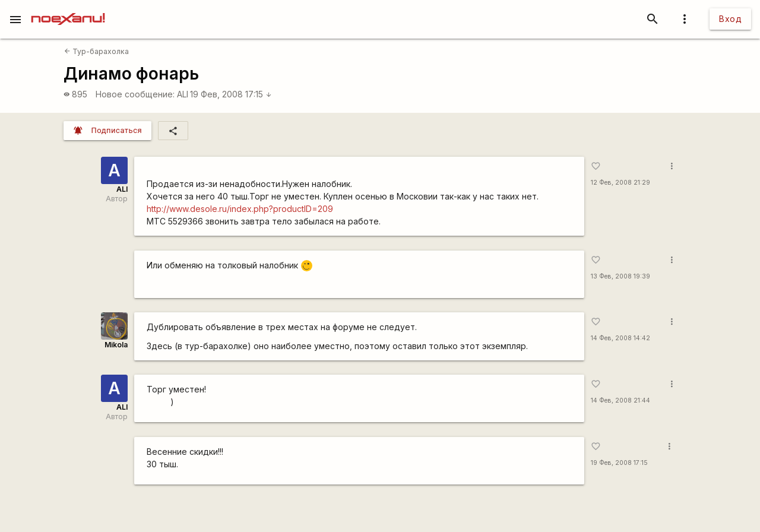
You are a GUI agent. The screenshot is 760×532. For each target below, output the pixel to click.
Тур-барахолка (96, 51)
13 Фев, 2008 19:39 (620, 276)
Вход (730, 19)
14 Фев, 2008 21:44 (620, 400)
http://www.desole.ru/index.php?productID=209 (240, 209)
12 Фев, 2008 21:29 (620, 183)
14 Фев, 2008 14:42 (620, 338)
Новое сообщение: (135, 94)
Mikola (116, 345)
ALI (183, 94)
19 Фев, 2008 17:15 (231, 94)
